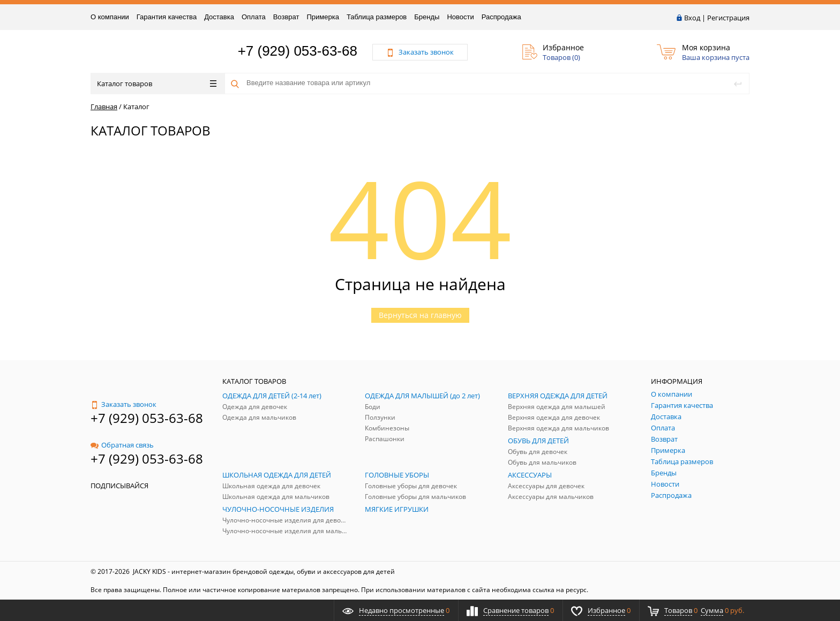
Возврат (286, 17)
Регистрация (728, 18)
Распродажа (501, 17)
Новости (460, 17)
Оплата (254, 17)
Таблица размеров (377, 17)
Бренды (427, 17)
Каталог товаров (157, 84)
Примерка (322, 17)
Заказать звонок (123, 404)
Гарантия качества (167, 17)
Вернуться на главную (420, 315)
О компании (110, 17)
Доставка (219, 17)
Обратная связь (122, 445)
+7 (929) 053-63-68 (298, 51)
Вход (692, 18)
